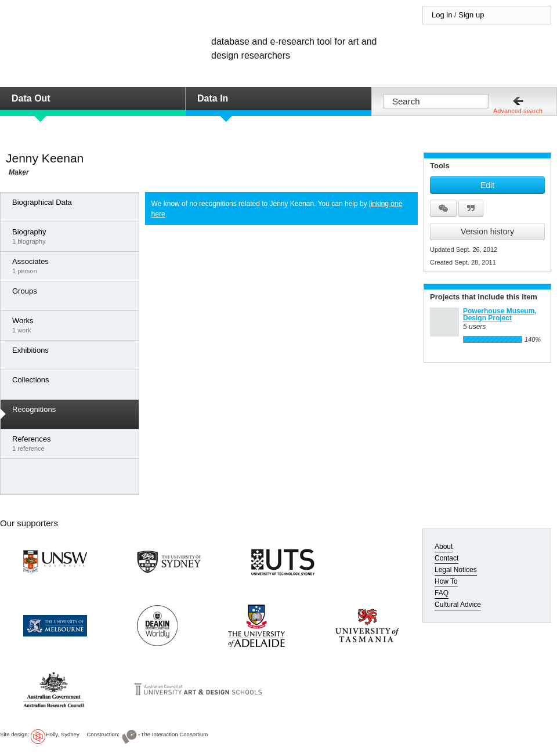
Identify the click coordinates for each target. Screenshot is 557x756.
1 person (73, 266)
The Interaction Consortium (175, 734)
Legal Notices (456, 570)
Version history (487, 231)
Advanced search (518, 111)
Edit (487, 185)
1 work (73, 325)
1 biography (73, 236)
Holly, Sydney (63, 734)
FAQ (442, 593)
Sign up (471, 15)
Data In (213, 98)
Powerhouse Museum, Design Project (500, 314)
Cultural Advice (458, 605)
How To (446, 581)
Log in (442, 15)
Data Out (31, 98)
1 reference (73, 443)
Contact (446, 558)
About (444, 547)
